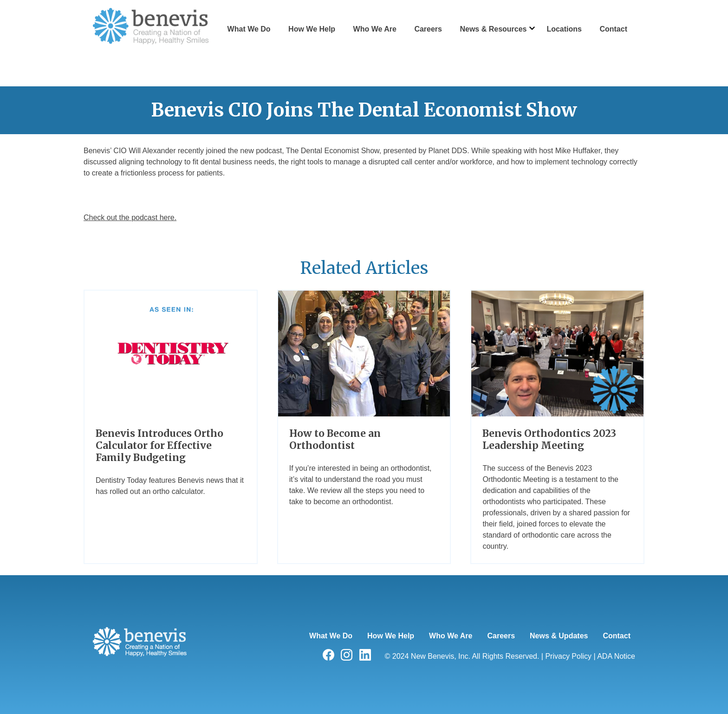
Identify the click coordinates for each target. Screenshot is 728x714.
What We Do (249, 29)
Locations (564, 29)
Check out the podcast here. (130, 217)
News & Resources (493, 29)
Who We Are (375, 29)
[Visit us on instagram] (347, 658)
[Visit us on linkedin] (365, 658)
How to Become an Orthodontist (335, 439)
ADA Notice (616, 656)
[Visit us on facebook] (328, 658)
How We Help (312, 29)
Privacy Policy (568, 656)
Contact (613, 29)
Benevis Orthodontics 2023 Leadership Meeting (549, 439)
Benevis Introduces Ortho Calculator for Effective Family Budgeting (159, 446)
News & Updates (559, 636)
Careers (428, 29)
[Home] (140, 687)
